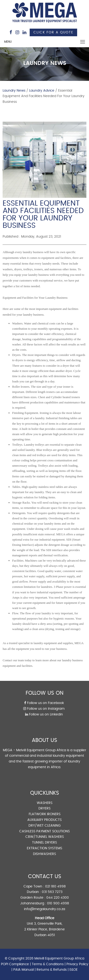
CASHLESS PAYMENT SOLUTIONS (44, 831)
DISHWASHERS (44, 854)
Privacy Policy (77, 964)
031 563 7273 (52, 892)
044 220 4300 (58, 898)
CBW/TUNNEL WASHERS (45, 837)
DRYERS (44, 808)
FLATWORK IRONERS (45, 814)
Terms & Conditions (48, 964)
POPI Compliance (15, 964)
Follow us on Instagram (44, 709)
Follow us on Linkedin (44, 714)
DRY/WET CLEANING (45, 826)
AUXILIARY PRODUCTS (44, 820)
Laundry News (14, 91)
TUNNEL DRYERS (44, 843)
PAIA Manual (23, 970)
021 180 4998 (55, 886)
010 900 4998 (58, 903)
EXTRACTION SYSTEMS (44, 848)
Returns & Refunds (52, 970)
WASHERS (45, 803)
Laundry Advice (42, 91)
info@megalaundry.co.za (44, 909)
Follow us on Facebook (44, 703)
